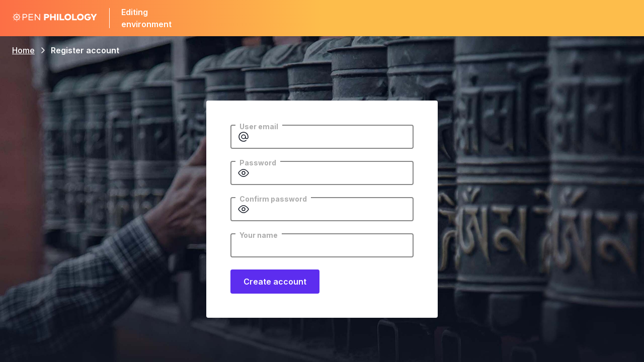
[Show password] (244, 173)
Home (23, 50)
